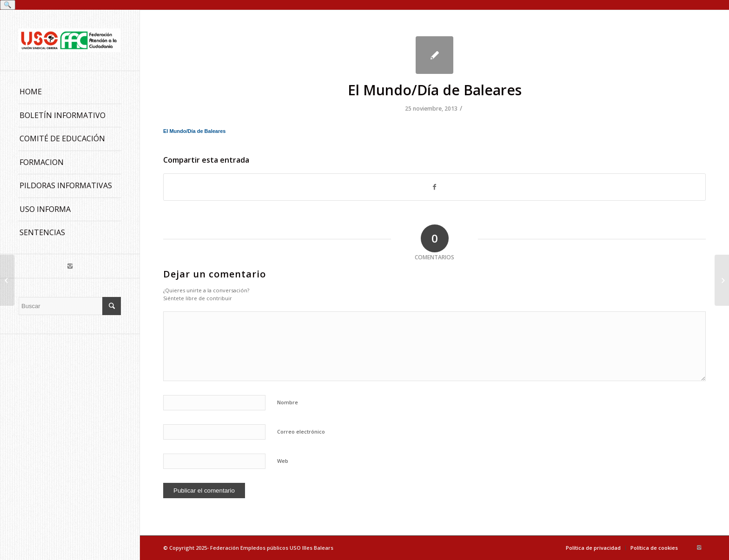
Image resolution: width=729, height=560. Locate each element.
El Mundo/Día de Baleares (435, 90)
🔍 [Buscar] (8, 5)
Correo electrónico (301, 432)
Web (283, 461)
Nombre (288, 402)
